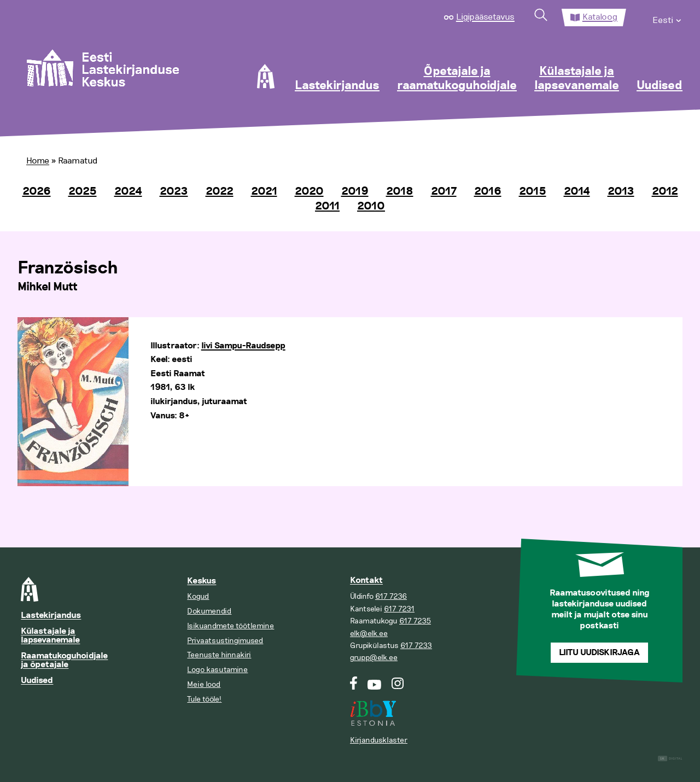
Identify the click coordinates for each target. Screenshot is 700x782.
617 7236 (391, 596)
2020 (309, 191)
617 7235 (415, 621)
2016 (488, 191)
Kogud (198, 596)
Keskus (202, 581)
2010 (371, 206)
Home (38, 161)
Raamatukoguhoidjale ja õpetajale (64, 660)
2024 (128, 191)
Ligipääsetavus (485, 17)
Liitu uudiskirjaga (599, 653)
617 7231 (399, 609)
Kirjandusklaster (379, 740)
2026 (37, 191)
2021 (264, 191)
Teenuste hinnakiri (219, 655)
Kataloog (600, 17)
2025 (83, 191)
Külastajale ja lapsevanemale (577, 79)
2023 (174, 191)
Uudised (660, 86)
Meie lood (204, 684)
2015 (533, 191)
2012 (665, 191)
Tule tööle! (204, 699)
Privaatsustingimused (225, 641)
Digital (670, 759)
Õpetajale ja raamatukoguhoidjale (457, 79)
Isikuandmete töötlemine (231, 626)
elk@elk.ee (369, 634)
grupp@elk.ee (374, 658)
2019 (355, 191)
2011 (327, 206)
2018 (400, 191)
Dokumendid (209, 611)
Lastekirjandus (337, 86)
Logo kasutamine (217, 670)
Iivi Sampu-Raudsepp (243, 346)
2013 (621, 191)
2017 (444, 191)
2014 (577, 191)
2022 (220, 191)
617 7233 (416, 646)
